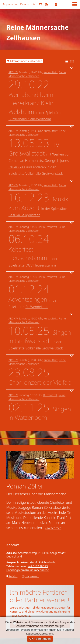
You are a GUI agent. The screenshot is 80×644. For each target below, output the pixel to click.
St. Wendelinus (37, 307)
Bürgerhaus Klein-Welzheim (30, 119)
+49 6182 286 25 (38, 566)
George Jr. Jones (57, 161)
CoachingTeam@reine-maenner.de (28, 570)
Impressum (10, 4)
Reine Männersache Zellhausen (37, 74)
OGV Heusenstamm (41, 265)
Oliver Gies (17, 167)
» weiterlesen (53, 528)
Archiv (13, 72)
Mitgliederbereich (56, 4)
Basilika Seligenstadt (24, 215)
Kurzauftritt (51, 72)
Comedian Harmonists (26, 161)
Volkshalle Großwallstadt (44, 173)
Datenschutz (28, 4)
